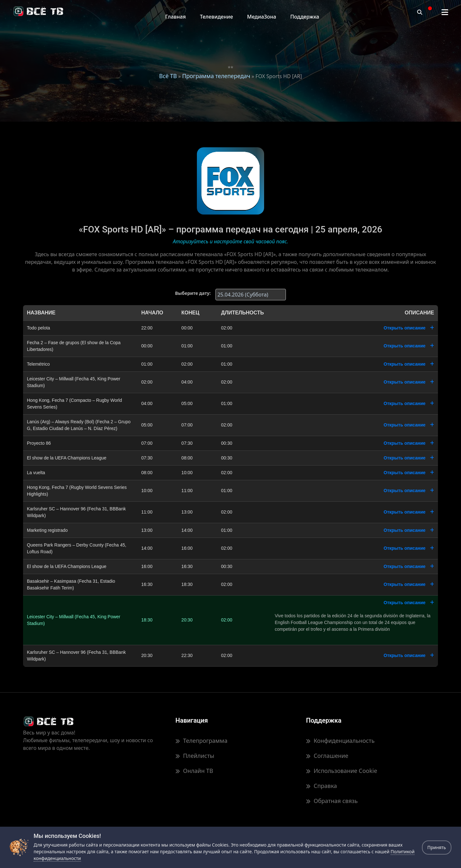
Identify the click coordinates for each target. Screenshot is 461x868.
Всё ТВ (168, 76)
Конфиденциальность (340, 741)
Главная (175, 17)
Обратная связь (332, 801)
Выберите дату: (193, 293)
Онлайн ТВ (194, 771)
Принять (437, 847)
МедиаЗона (262, 17)
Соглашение (327, 756)
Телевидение (216, 17)
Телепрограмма (201, 741)
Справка (321, 786)
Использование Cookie (342, 771)
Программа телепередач (216, 76)
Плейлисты (195, 756)
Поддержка (305, 17)
